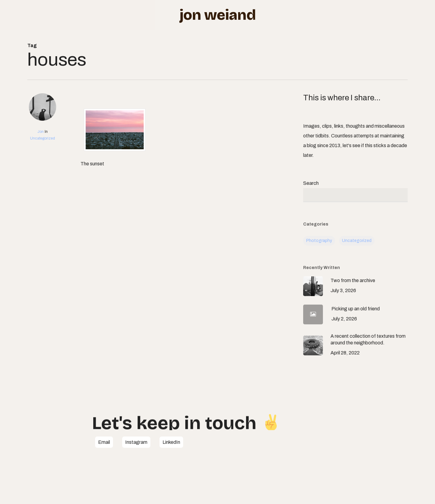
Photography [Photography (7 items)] (319, 241)
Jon (41, 132)
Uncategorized (43, 138)
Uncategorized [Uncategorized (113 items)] (357, 241)
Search (311, 183)
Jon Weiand (218, 15)
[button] (104, 442)
